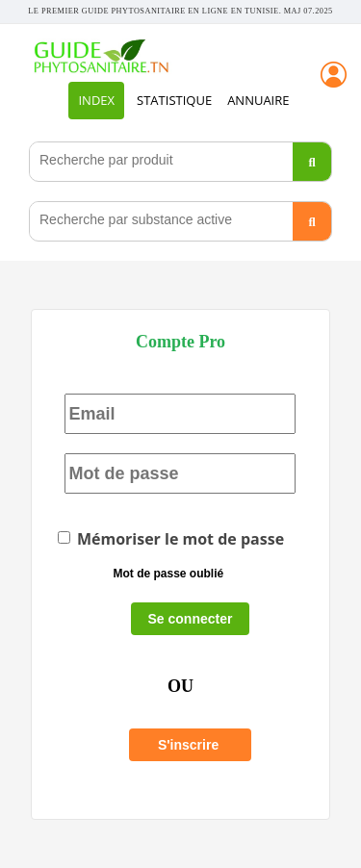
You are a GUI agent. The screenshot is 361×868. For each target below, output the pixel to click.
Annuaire (258, 100)
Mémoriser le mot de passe (171, 539)
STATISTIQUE (174, 100)
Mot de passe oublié (168, 574)
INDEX (96, 100)
